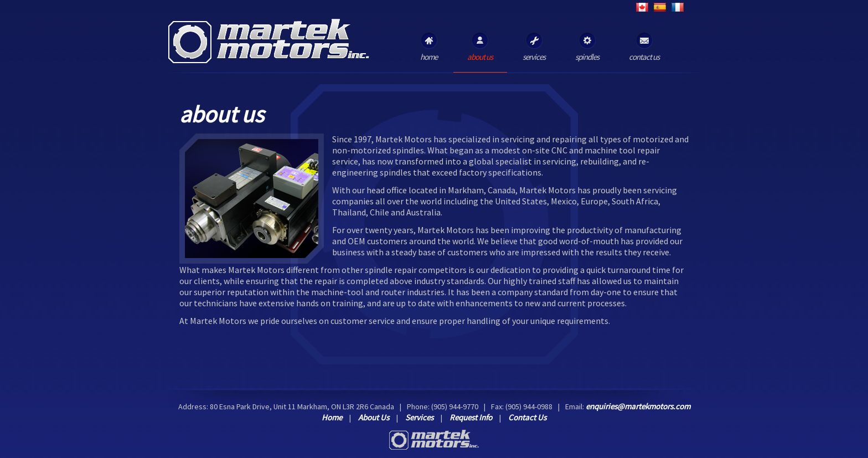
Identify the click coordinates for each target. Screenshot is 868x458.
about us (480, 47)
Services (419, 417)
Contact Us (527, 417)
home (429, 47)
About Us (374, 417)
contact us (644, 47)
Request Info (471, 417)
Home (332, 417)
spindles (587, 47)
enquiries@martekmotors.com (638, 406)
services (534, 47)
